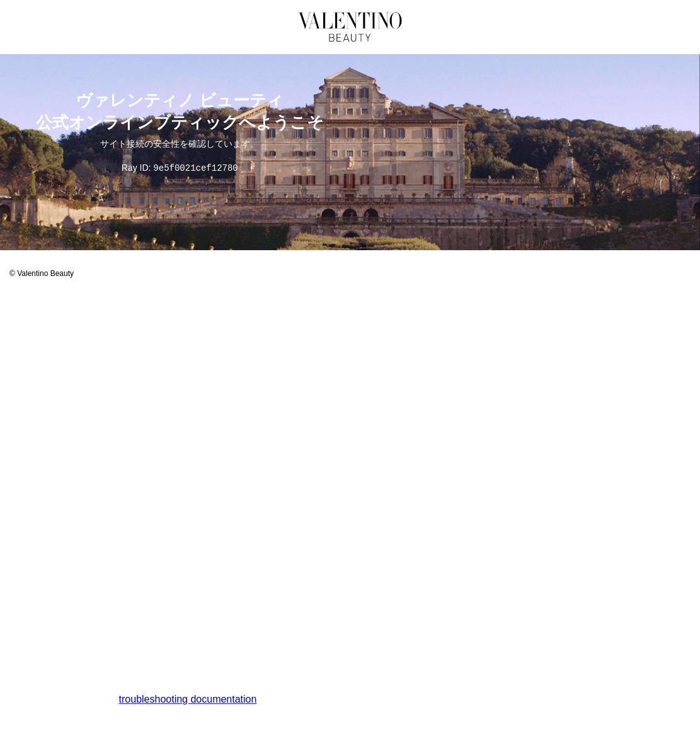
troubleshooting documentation (188, 700)
